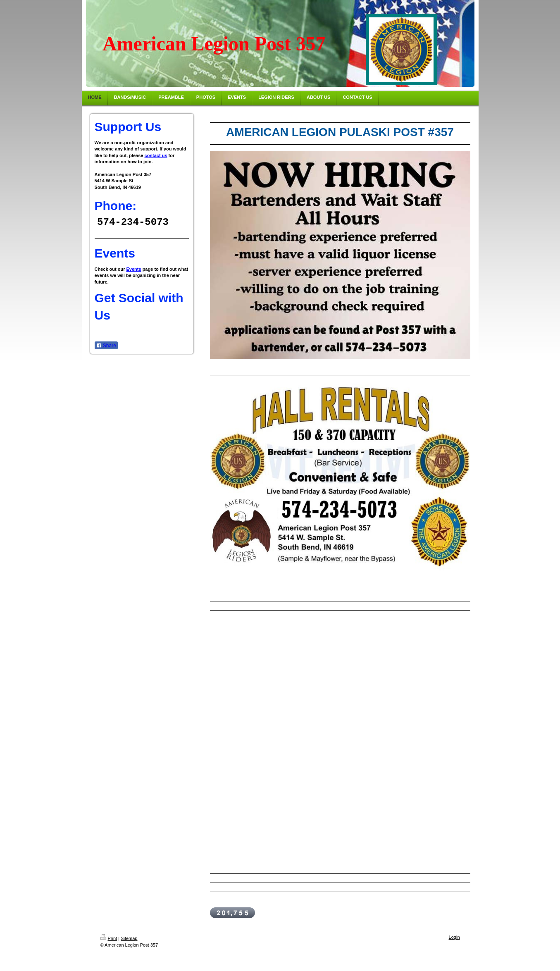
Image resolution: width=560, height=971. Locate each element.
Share (106, 346)
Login (454, 937)
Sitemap (129, 938)
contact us (156, 155)
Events (134, 270)
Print (109, 938)
